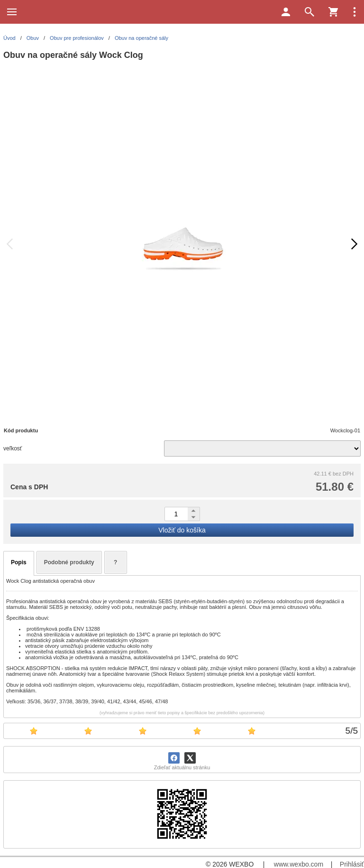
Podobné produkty (69, 562)
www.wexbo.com (299, 864)
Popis (19, 562)
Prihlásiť (352, 864)
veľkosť (13, 448)
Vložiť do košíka (182, 530)
